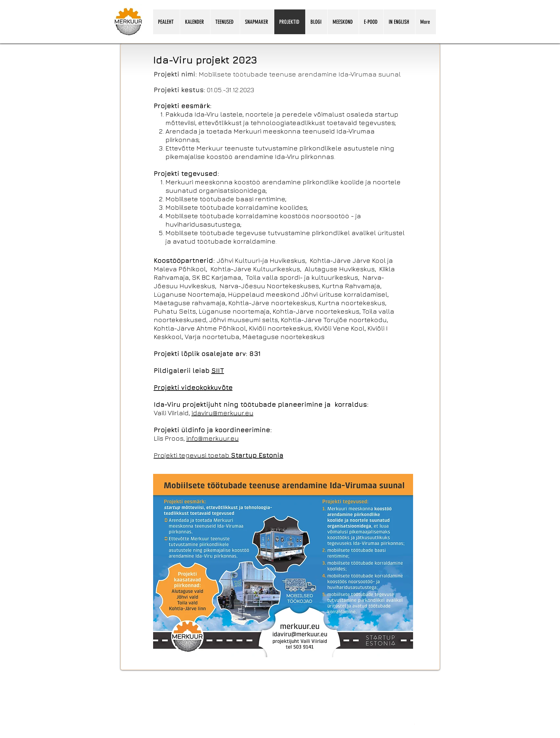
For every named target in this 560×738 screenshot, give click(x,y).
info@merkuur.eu (213, 438)
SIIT (218, 370)
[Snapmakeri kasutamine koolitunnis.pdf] (415, 724)
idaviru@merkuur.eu (223, 413)
